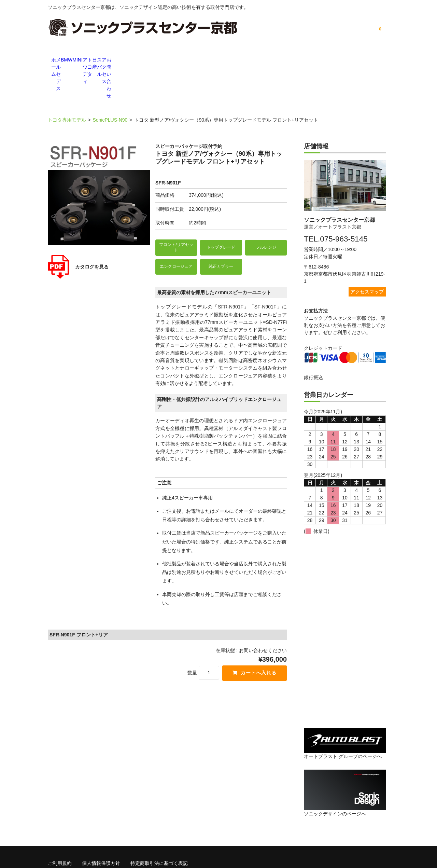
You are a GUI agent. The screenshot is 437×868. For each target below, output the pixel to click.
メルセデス (99, 60)
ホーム (65, 60)
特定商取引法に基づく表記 (159, 825)
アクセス (338, 60)
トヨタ (236, 60)
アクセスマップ (367, 253)
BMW (133, 60)
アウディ (201, 60)
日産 (270, 60)
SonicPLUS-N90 (110, 82)
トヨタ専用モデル (67, 82)
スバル (304, 60)
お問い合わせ (372, 60)
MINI (167, 60)
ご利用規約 (60, 825)
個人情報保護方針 (101, 825)
